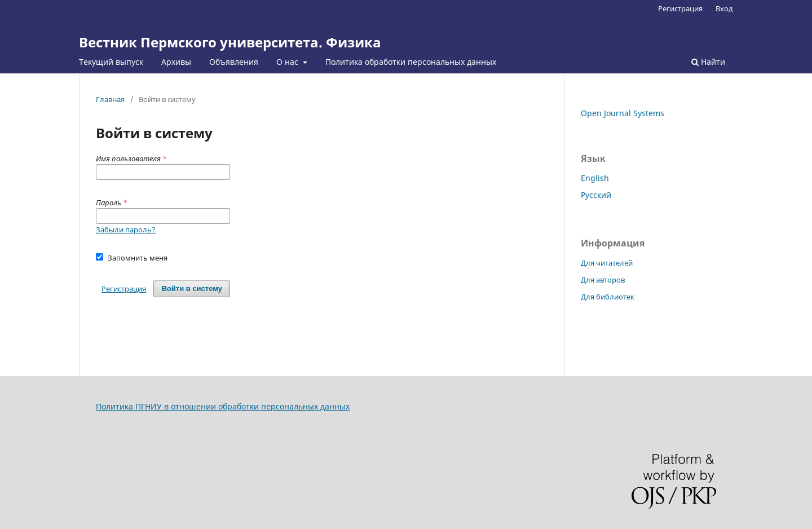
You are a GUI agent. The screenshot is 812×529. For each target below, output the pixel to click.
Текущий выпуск (111, 62)
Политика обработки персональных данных (411, 62)
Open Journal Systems (623, 113)
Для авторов (603, 280)
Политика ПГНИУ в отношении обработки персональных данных (223, 406)
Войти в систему (192, 288)
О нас (288, 62)
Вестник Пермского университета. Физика (230, 42)
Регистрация (680, 8)
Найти (708, 62)
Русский (596, 195)
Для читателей (607, 263)
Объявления (234, 62)
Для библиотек (608, 297)
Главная (110, 99)
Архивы (176, 62)
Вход (724, 8)
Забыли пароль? (126, 230)
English (595, 178)
